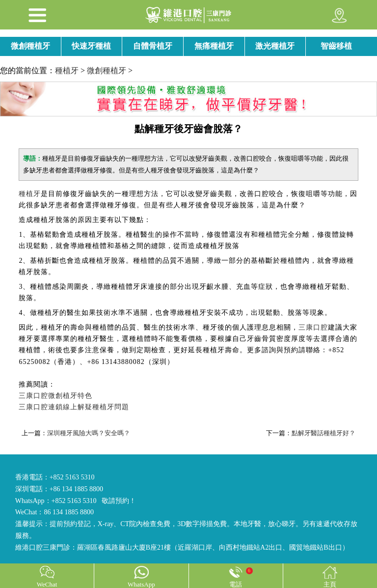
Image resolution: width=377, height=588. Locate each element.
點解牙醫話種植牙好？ (323, 433)
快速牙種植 (91, 46)
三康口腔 (313, 327)
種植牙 (67, 70)
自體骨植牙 (153, 46)
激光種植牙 (275, 46)
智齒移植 (336, 46)
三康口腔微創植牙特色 (55, 396)
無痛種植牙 (214, 46)
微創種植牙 (30, 46)
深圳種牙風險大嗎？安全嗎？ (89, 433)
